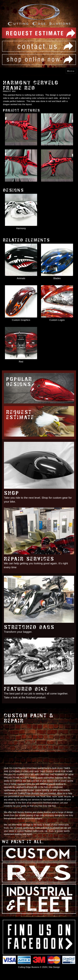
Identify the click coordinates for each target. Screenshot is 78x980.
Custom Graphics (21, 320)
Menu (71, 71)
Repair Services (29, 559)
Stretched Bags (29, 627)
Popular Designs (19, 382)
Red (21, 362)
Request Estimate (20, 415)
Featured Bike (26, 689)
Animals (21, 278)
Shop (12, 493)
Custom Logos (57, 320)
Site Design (54, 967)
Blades (57, 278)
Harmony (21, 228)
